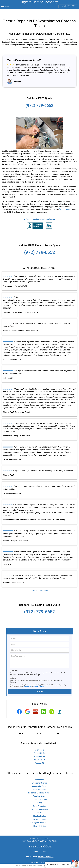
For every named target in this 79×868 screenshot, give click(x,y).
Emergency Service (39, 777)
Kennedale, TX (39, 751)
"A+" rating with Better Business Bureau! (40, 213)
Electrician (39, 774)
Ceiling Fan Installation (39, 817)
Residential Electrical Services (39, 787)
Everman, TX (39, 744)
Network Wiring (39, 820)
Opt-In (14, 672)
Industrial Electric (39, 784)
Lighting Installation (40, 794)
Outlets (39, 807)
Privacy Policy (27, 681)
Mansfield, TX (40, 754)
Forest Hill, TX (40, 747)
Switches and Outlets (39, 804)
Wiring (40, 797)
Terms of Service (56, 859)
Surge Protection (39, 800)
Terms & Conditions (39, 681)
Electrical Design (39, 790)
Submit (39, 686)
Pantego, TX (39, 757)
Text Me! (15, 665)
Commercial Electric (39, 780)
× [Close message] (70, 862)
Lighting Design (39, 810)
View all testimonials (39, 585)
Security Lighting (39, 814)
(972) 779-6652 (68, 6)
